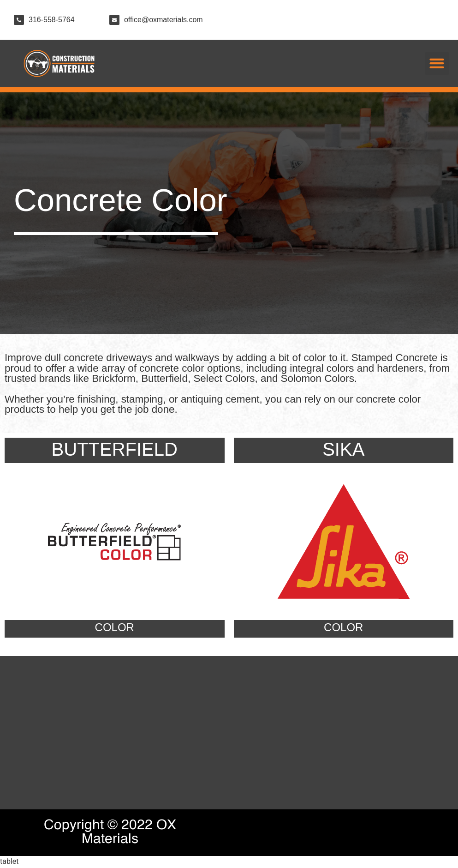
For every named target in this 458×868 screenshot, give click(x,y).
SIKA (343, 450)
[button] (437, 63)
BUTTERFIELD (115, 450)
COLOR (115, 628)
